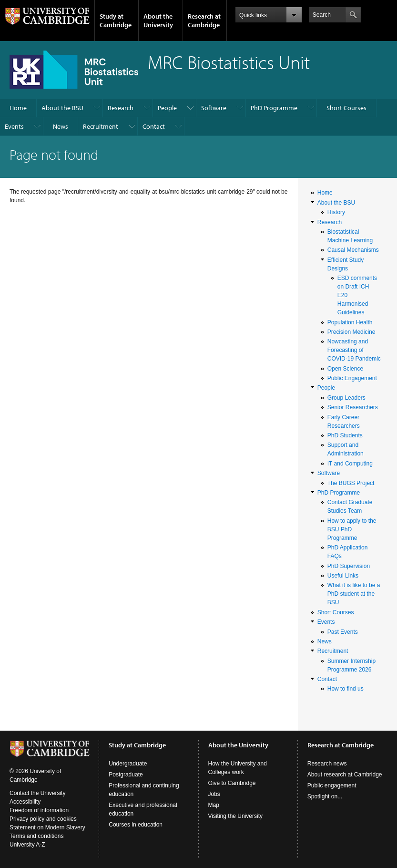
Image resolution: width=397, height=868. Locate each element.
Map (214, 805)
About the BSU (62, 108)
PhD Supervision (349, 566)
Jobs (214, 794)
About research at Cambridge (345, 775)
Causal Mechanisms (353, 250)
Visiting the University (236, 816)
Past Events (343, 632)
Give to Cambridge (232, 783)
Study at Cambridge (116, 21)
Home (18, 108)
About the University (158, 21)
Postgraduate (126, 775)
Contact (154, 126)
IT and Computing (350, 464)
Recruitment (101, 126)
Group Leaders (346, 398)
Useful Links (343, 576)
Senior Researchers (353, 407)
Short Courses (346, 108)
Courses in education (136, 825)
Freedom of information (39, 810)
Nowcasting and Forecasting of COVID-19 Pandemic (354, 350)
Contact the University (37, 793)
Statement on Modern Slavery (47, 827)
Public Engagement (352, 378)
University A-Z (27, 845)
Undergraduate (128, 764)
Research (121, 108)
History (336, 212)
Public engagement (332, 785)
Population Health (350, 322)
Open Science (345, 369)
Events (14, 126)
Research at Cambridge (204, 21)
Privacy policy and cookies (43, 819)
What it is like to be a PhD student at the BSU (354, 594)
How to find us (346, 689)
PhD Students (345, 435)
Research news (327, 764)
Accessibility (25, 802)
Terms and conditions (36, 836)
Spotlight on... (325, 796)
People (167, 108)
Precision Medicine (351, 332)
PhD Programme (274, 108)
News (61, 126)
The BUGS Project (351, 483)
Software (214, 108)
